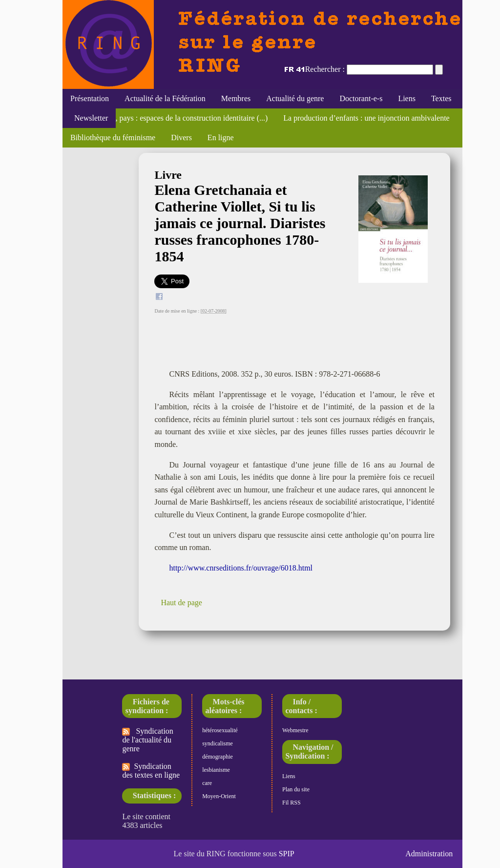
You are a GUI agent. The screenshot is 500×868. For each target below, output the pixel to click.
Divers (181, 138)
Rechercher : (325, 69)
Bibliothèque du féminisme (113, 138)
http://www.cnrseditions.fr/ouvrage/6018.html (241, 568)
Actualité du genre (295, 98)
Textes (441, 98)
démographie (218, 757)
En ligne (221, 138)
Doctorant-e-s (361, 98)
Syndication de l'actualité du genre (147, 740)
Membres (236, 98)
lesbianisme (216, 770)
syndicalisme (218, 743)
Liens (407, 98)
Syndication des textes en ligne (151, 771)
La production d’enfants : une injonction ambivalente (366, 118)
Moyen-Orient (219, 796)
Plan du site (296, 789)
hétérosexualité (220, 730)
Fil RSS (292, 803)
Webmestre (295, 730)
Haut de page (181, 603)
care (207, 783)
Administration (429, 854)
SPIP (287, 854)
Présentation (90, 98)
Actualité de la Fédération (165, 98)
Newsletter (89, 118)
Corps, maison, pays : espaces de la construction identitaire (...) (169, 118)
